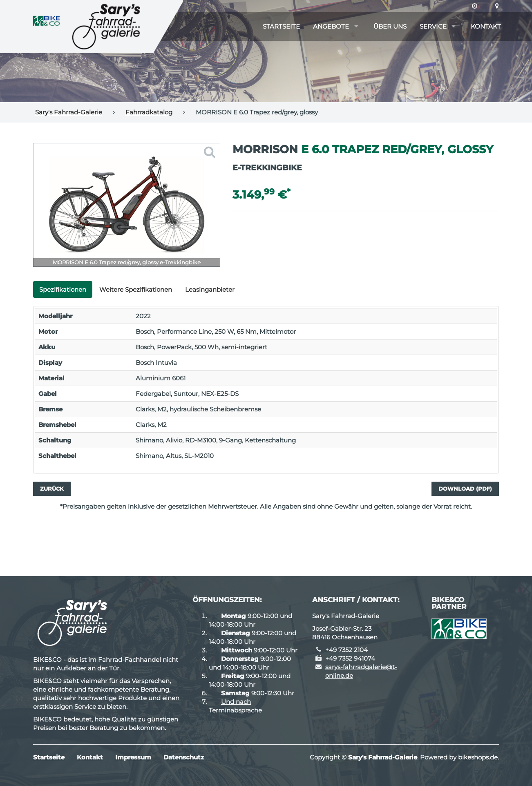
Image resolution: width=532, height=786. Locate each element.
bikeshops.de (478, 757)
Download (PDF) (465, 489)
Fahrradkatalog (149, 112)
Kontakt (486, 26)
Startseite (281, 26)
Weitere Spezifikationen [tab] (136, 289)
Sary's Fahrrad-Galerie (69, 112)
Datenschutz (184, 757)
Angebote (331, 26)
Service (433, 26)
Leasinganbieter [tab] (210, 289)
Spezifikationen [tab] (63, 289)
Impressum (133, 757)
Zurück (52, 489)
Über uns (390, 26)
